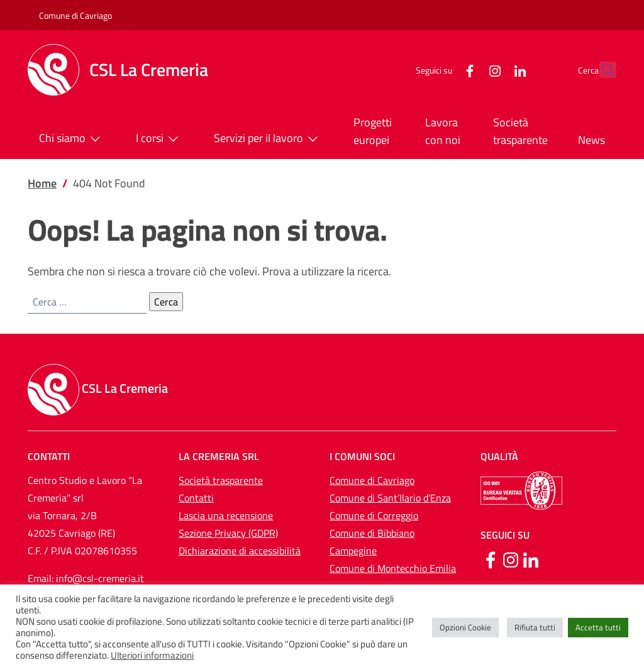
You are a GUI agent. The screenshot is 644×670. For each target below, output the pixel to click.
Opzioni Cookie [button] (465, 627)
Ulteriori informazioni (152, 656)
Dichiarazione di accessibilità (240, 551)
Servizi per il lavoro (269, 139)
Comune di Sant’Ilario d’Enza (390, 498)
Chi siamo (72, 139)
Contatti (196, 498)
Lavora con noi (443, 131)
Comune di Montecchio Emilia (393, 568)
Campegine (353, 551)
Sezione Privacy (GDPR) (228, 533)
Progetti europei (373, 131)
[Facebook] (442, 69)
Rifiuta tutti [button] (535, 627)
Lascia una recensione (226, 515)
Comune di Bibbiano (372, 533)
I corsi (160, 139)
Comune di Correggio (374, 515)
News (591, 140)
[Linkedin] (531, 559)
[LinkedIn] (492, 69)
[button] (601, 70)
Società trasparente (520, 131)
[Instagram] (467, 69)
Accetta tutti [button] (598, 627)
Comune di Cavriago (75, 15)
